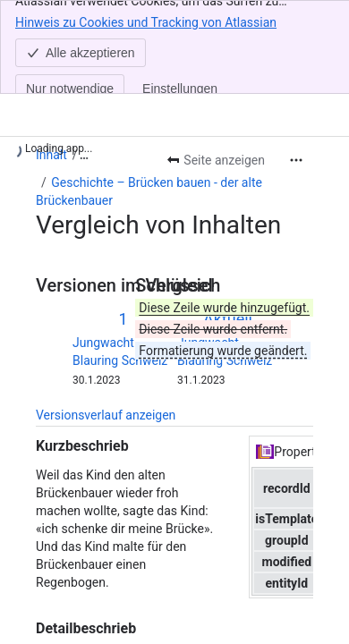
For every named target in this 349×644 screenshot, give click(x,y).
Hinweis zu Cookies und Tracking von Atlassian (146, 21)
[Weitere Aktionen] (296, 160)
